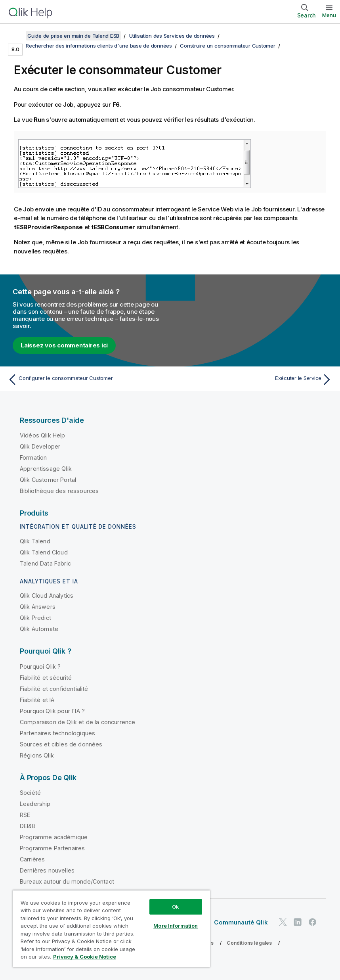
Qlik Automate (39, 629)
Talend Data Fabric (45, 563)
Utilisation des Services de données (172, 36)
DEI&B (28, 826)
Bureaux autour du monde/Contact (67, 881)
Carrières (32, 859)
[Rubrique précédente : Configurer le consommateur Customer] (86, 380)
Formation (33, 457)
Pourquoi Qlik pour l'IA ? (52, 711)
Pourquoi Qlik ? (40, 666)
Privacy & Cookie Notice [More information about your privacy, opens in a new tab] (85, 957)
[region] (111, 929)
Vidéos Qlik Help (43, 435)
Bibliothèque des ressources (59, 491)
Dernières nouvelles (47, 870)
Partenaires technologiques (57, 733)
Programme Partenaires (52, 848)
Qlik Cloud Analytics (47, 595)
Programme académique (54, 837)
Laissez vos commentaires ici (64, 345)
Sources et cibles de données (61, 744)
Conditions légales (249, 943)
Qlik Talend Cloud (44, 552)
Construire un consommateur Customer (227, 46)
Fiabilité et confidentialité (54, 689)
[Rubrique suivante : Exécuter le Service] (254, 380)
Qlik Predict (35, 618)
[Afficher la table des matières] (16, 36)
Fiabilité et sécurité (46, 678)
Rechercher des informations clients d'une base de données (99, 46)
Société (30, 793)
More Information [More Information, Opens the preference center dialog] (176, 926)
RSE (25, 815)
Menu (329, 15)
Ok (176, 907)
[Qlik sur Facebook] (313, 922)
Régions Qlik (37, 755)
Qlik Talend (35, 541)
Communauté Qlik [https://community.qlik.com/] (241, 922)
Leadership (35, 804)
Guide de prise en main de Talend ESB (73, 36)
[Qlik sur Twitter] (283, 922)
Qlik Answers (38, 607)
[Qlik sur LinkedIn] (298, 922)
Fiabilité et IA (37, 700)
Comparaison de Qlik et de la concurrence (77, 722)
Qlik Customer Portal (48, 480)
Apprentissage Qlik (46, 469)
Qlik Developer (40, 446)
